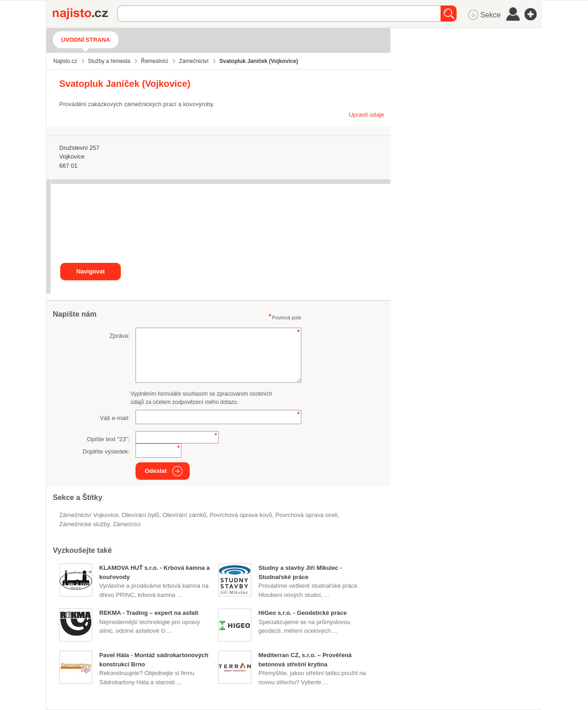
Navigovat (90, 271)
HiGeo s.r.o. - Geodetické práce (302, 613)
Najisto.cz (85, 14)
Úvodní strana (86, 40)
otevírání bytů (141, 515)
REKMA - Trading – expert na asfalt (149, 613)
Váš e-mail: (115, 418)
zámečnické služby (85, 524)
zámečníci (127, 524)
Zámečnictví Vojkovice (89, 515)
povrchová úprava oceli (307, 515)
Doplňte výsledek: (106, 452)
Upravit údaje (366, 115)
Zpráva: (119, 336)
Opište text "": (108, 439)
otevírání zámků (184, 515)
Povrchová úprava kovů (241, 515)
